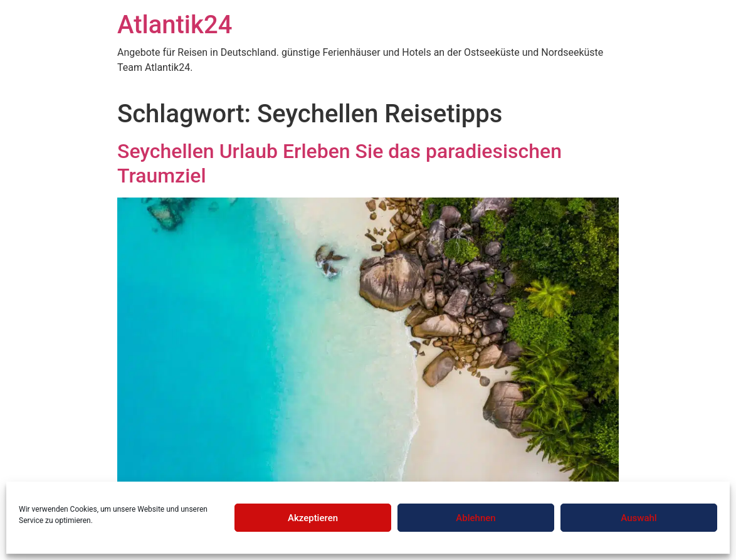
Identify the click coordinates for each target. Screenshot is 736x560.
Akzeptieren (313, 518)
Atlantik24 (175, 25)
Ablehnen (476, 518)
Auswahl (639, 518)
